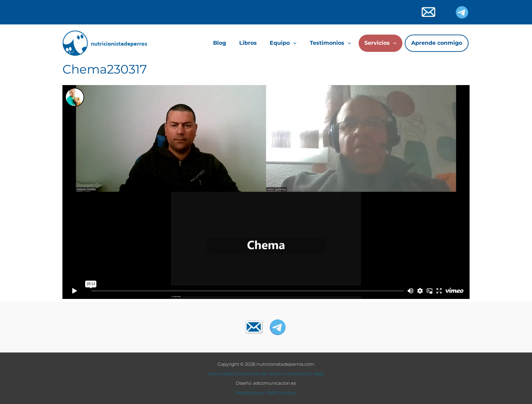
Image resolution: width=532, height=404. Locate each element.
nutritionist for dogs (303, 373)
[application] (293, 43)
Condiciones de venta (257, 373)
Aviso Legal (220, 373)
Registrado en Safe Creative (266, 392)
